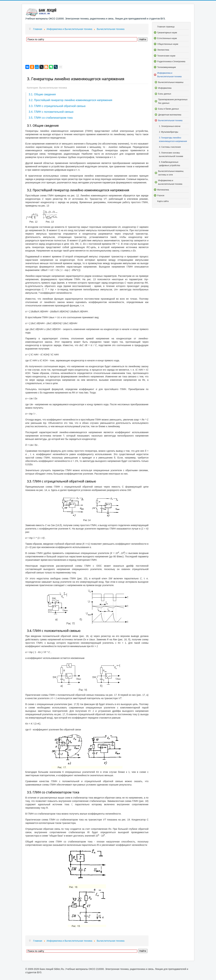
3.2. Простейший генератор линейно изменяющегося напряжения (70, 100)
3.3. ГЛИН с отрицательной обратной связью (57, 106)
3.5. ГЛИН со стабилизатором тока (51, 118)
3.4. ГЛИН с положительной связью (51, 112)
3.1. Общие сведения (42, 94)
